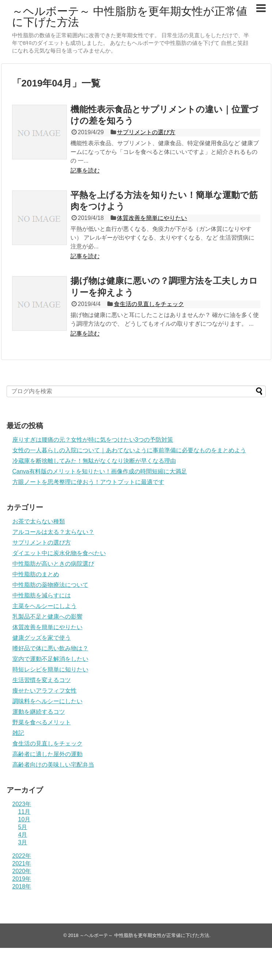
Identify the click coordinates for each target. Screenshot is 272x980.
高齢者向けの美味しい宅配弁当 (53, 765)
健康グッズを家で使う (42, 638)
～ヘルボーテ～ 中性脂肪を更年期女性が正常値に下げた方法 (130, 17)
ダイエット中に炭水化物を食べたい (59, 553)
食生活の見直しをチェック (149, 304)
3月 (23, 842)
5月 (23, 827)
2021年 (22, 863)
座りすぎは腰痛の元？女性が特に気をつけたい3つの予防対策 (93, 440)
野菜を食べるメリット (42, 722)
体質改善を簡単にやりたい (152, 218)
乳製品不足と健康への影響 (47, 617)
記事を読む (85, 171)
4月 (23, 835)
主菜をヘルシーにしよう (45, 606)
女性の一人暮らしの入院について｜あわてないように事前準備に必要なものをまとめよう (129, 450)
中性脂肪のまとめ (36, 574)
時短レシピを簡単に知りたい (50, 669)
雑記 (18, 733)
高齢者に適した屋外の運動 (47, 754)
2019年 (22, 879)
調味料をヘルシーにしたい (47, 701)
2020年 (22, 871)
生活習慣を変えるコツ (42, 680)
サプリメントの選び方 (146, 132)
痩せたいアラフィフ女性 (45, 691)
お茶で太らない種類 (39, 521)
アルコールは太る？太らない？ (53, 532)
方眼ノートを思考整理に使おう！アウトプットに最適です (88, 482)
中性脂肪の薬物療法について (50, 585)
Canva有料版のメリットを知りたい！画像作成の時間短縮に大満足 (100, 471)
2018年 (22, 886)
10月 (24, 819)
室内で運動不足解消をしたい (50, 659)
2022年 (22, 856)
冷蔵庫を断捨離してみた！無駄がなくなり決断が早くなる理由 (94, 461)
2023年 (22, 804)
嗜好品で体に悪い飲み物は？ (50, 648)
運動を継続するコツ (39, 712)
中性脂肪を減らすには (42, 595)
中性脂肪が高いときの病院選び (53, 564)
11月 (24, 812)
